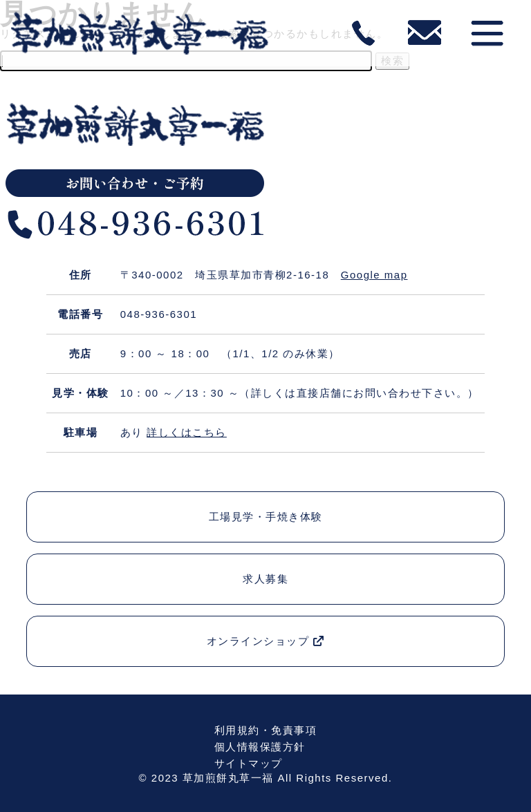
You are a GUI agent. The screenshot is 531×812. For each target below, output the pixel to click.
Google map (374, 275)
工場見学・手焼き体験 (266, 517)
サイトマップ (249, 763)
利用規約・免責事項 (266, 730)
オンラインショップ (266, 641)
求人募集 (265, 579)
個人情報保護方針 (260, 747)
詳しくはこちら (187, 432)
